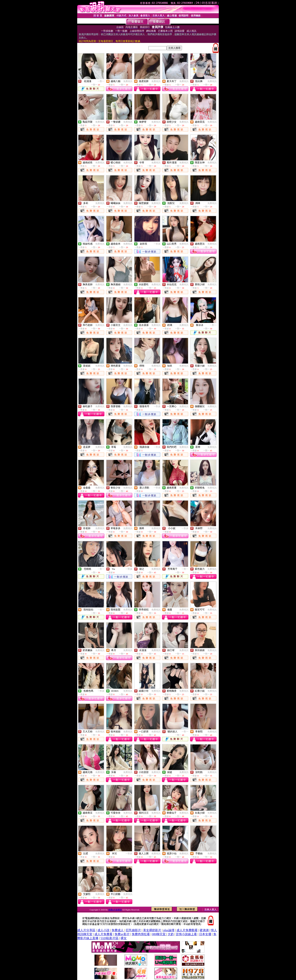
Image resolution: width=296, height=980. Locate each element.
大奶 (171, 934)
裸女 (124, 938)
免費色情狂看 (141, 934)
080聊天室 (159, 934)
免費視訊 (128, 81)
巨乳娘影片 (133, 930)
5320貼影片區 (109, 938)
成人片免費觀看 (187, 930)
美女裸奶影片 (152, 930)
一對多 (157, 244)
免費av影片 (122, 934)
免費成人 (118, 930)
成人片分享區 (86, 930)
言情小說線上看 (186, 934)
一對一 (101, 81)
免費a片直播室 (115, 910)
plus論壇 (169, 930)
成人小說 (103, 930)
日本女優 (205, 934)
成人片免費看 (103, 934)
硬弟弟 (204, 930)
